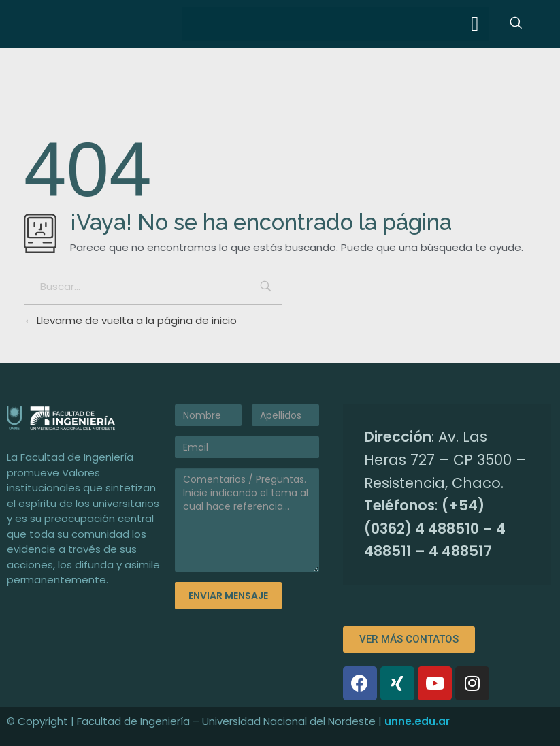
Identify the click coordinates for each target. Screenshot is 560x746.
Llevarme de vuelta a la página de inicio (130, 320)
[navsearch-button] (516, 24)
